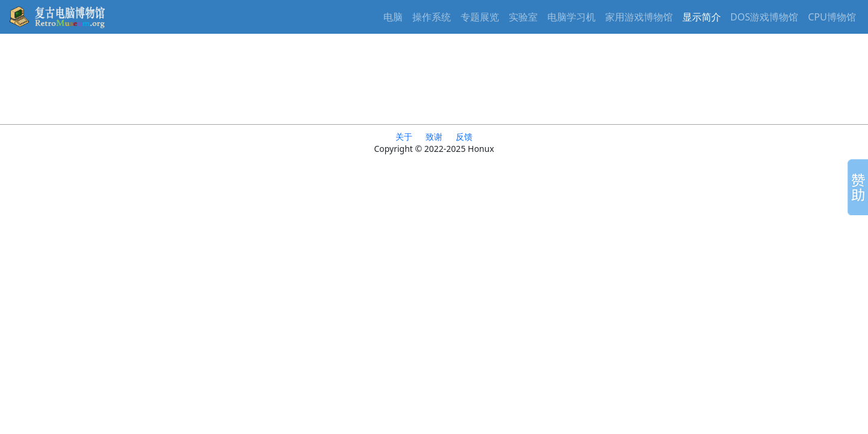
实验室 (523, 17)
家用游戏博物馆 (639, 17)
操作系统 (432, 17)
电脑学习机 (571, 17)
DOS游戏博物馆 (765, 17)
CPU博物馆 (832, 17)
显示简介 (702, 17)
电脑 (393, 17)
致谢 (434, 137)
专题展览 (480, 17)
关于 (404, 137)
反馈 (464, 137)
